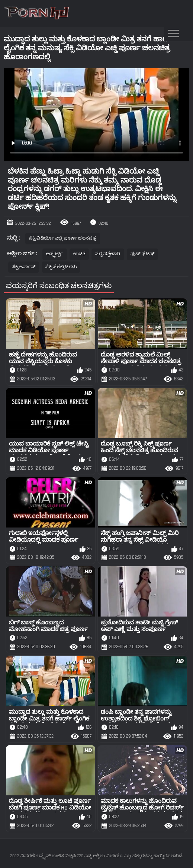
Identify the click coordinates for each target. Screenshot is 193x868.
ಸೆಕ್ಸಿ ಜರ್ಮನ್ (24, 267)
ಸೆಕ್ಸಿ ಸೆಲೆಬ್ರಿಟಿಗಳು (61, 267)
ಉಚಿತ (79, 254)
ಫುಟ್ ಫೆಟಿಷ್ (143, 254)
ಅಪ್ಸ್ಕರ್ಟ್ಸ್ (55, 254)
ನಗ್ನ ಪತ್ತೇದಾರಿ (108, 254)
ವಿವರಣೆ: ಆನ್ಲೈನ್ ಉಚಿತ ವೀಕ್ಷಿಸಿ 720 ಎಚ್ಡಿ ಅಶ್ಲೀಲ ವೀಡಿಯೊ (72, 856)
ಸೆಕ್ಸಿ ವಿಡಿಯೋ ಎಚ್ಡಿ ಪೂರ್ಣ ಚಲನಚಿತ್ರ (63, 238)
